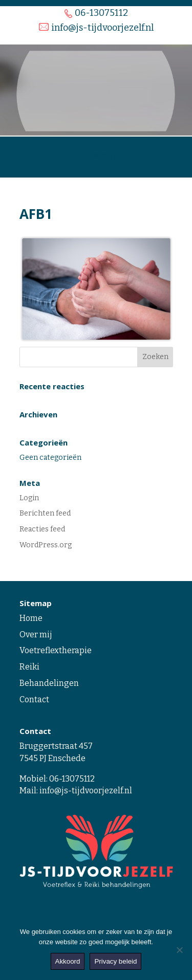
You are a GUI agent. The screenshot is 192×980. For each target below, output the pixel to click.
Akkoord (68, 961)
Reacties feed (42, 529)
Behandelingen (49, 683)
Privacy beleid (115, 961)
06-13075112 (72, 779)
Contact (34, 699)
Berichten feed (45, 513)
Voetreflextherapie (56, 650)
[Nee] (179, 950)
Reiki (29, 667)
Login (29, 498)
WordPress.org (46, 545)
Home (31, 618)
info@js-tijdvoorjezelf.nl (86, 790)
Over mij (36, 634)
